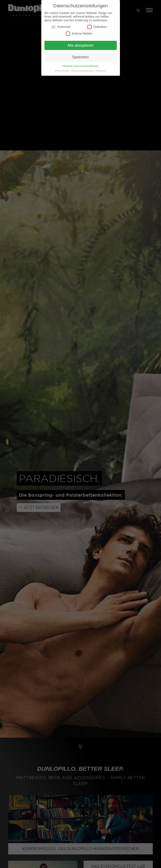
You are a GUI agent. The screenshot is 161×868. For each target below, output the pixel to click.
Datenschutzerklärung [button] (82, 71)
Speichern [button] (81, 57)
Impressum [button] (101, 71)
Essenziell (61, 27)
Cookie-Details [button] (62, 71)
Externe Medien (79, 34)
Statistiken (97, 27)
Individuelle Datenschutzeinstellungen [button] (80, 66)
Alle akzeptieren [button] (81, 45)
